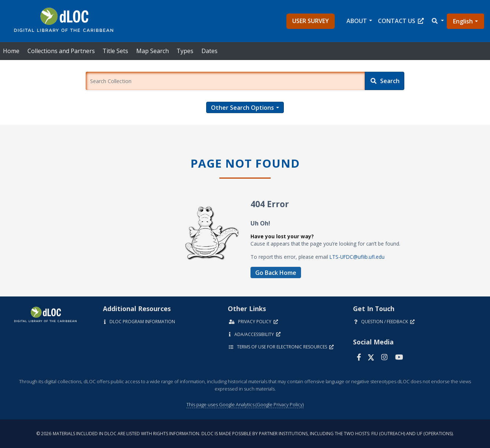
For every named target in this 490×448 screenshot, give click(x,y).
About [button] (357, 21)
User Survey (311, 21)
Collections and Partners (61, 51)
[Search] (385, 81)
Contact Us (401, 21)
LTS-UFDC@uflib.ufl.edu (357, 257)
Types (185, 51)
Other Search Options (242, 108)
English (463, 21)
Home (11, 51)
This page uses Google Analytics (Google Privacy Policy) (245, 404)
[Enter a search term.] (225, 81)
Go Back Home (276, 273)
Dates (209, 51)
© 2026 (245, 434)
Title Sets (115, 51)
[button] (437, 21)
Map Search (153, 51)
